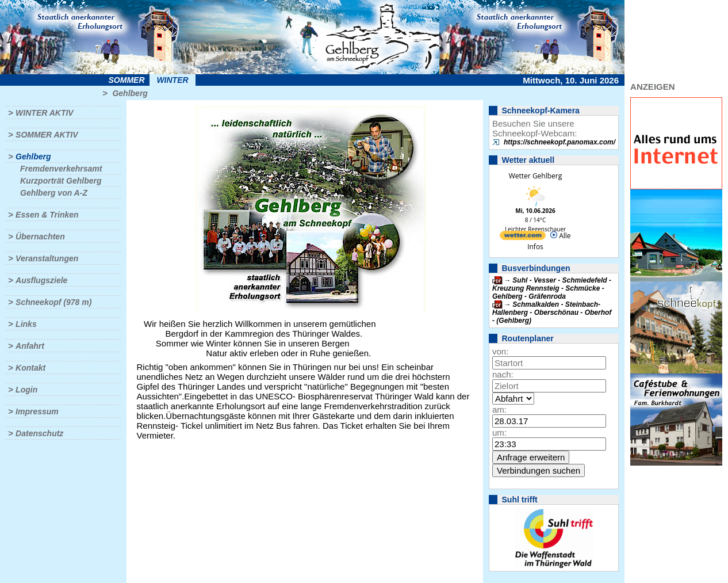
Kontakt (30, 368)
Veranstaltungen (47, 258)
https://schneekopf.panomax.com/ (560, 142)
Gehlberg (130, 93)
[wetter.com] (523, 237)
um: (499, 433)
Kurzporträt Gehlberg (61, 181)
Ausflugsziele (41, 280)
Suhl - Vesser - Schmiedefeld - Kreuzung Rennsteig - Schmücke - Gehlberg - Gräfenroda (552, 288)
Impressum (37, 411)
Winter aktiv (45, 113)
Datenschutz (39, 433)
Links (26, 324)
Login (26, 390)
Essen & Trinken (47, 215)
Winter (172, 80)
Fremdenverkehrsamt (61, 169)
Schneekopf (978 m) (53, 302)
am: (499, 409)
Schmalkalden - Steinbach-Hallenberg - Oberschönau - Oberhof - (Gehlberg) (552, 313)
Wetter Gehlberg (535, 176)
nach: (503, 374)
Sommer (127, 80)
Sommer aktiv (47, 135)
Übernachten (40, 237)
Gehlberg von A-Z (54, 193)
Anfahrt (30, 346)
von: (500, 351)
